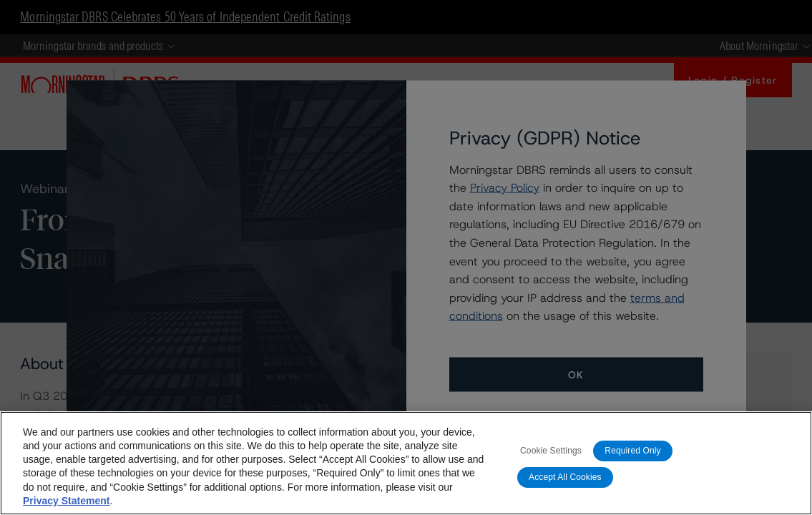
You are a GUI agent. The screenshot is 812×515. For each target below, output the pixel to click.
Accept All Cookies (565, 477)
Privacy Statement (66, 501)
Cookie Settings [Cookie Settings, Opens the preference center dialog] (551, 451)
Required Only (632, 451)
